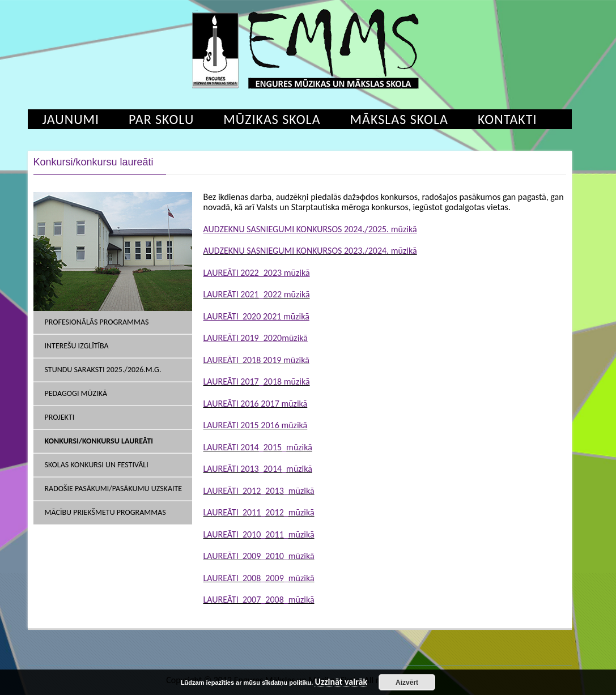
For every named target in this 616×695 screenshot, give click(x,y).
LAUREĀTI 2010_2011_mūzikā (259, 534)
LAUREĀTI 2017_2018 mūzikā (257, 381)
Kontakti (507, 119)
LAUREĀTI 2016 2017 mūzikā (256, 404)
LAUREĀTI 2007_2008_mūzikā (259, 600)
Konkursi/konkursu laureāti (99, 441)
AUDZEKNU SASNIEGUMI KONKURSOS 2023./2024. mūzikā (310, 251)
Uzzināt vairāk (341, 682)
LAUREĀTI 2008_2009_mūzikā (259, 578)
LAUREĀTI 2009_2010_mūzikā (259, 556)
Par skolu (161, 119)
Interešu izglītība (77, 346)
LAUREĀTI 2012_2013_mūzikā (259, 491)
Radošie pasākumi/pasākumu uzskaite (114, 489)
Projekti (60, 417)
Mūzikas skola (272, 119)
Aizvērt (407, 683)
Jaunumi (71, 119)
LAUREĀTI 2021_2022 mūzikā (257, 294)
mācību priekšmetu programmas (105, 512)
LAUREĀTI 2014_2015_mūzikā (258, 447)
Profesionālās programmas (97, 322)
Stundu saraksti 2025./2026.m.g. (103, 370)
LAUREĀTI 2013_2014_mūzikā (258, 469)
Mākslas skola (399, 119)
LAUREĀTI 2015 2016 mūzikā (256, 425)
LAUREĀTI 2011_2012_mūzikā (259, 512)
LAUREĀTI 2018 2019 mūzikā (256, 360)
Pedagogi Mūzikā (76, 393)
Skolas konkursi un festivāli (97, 465)
